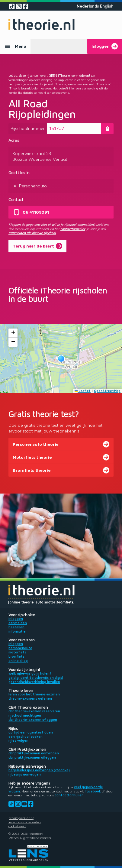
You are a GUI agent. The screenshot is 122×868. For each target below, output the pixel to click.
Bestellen (16, 627)
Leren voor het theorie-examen (34, 694)
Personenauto (20, 648)
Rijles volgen (18, 740)
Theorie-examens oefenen (30, 698)
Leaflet (83, 391)
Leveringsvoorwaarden (25, 822)
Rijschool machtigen (25, 715)
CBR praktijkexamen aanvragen (34, 753)
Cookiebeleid (17, 826)
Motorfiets (17, 652)
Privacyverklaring (21, 818)
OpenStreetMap (107, 391)
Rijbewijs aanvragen (25, 774)
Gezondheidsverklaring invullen (34, 682)
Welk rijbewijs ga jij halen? (30, 673)
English (107, 6)
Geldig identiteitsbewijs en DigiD (36, 678)
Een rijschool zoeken (26, 737)
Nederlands (88, 6)
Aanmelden (18, 623)
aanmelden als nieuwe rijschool (32, 233)
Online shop (18, 661)
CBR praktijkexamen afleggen (32, 757)
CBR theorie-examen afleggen (33, 720)
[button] (61, 359)
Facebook (93, 791)
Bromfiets (16, 656)
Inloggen (16, 619)
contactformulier (73, 229)
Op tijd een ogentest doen (31, 732)
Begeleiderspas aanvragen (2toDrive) (39, 770)
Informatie (17, 631)
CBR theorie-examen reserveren (34, 711)
